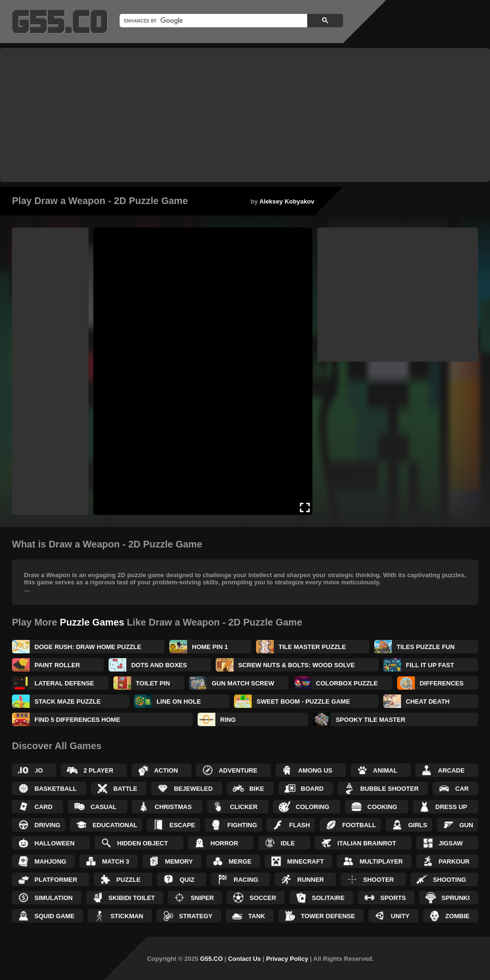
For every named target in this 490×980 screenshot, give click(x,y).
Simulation (54, 898)
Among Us (315, 770)
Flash (299, 825)
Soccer (263, 898)
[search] (212, 21)
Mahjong (50, 861)
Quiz (187, 880)
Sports (393, 898)
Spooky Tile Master (370, 720)
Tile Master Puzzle (312, 647)
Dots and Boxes (159, 665)
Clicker (244, 807)
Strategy (196, 916)
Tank (257, 916)
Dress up (451, 807)
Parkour (454, 861)
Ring (228, 720)
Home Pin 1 (210, 647)
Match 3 (116, 861)
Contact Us (244, 959)
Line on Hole (178, 701)
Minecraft (306, 861)
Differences (442, 683)
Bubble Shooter (390, 789)
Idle (288, 843)
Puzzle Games (92, 622)
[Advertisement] (245, 115)
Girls (418, 825)
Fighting (242, 825)
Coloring (312, 807)
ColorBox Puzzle (347, 683)
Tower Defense (328, 916)
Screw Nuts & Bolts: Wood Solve (297, 665)
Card (44, 807)
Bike (257, 789)
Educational (115, 825)
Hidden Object (143, 843)
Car (462, 789)
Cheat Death (428, 701)
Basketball (56, 789)
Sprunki (456, 898)
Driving (47, 825)
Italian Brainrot (367, 843)
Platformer (56, 880)
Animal (385, 770)
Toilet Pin (153, 683)
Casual (103, 807)
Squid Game (55, 916)
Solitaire (328, 898)
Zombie (458, 916)
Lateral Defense (64, 683)
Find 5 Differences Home (77, 720)
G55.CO (212, 959)
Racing (246, 880)
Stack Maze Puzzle (67, 701)
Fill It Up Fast (430, 665)
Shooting (450, 880)
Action (166, 770)
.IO (39, 770)
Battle (125, 789)
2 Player (98, 770)
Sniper (202, 898)
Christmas (173, 807)
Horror (224, 843)
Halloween (55, 843)
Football (359, 825)
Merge (240, 861)
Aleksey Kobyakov (287, 201)
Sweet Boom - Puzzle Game (303, 701)
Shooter (379, 880)
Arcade (451, 770)
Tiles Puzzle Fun (426, 647)
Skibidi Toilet (132, 898)
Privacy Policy (287, 959)
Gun (466, 825)
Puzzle (128, 880)
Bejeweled (193, 789)
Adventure (238, 770)
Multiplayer (381, 861)
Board (312, 789)
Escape (182, 825)
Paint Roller (57, 665)
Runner (311, 880)
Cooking (382, 807)
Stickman (127, 916)
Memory (179, 861)
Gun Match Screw (243, 683)
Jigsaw (451, 843)
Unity (400, 916)
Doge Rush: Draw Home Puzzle (88, 647)
